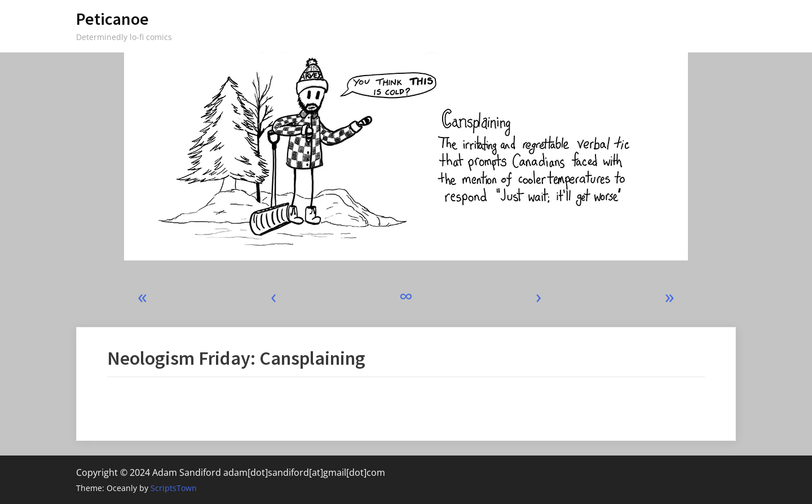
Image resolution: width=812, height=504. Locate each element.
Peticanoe (112, 19)
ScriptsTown (174, 488)
